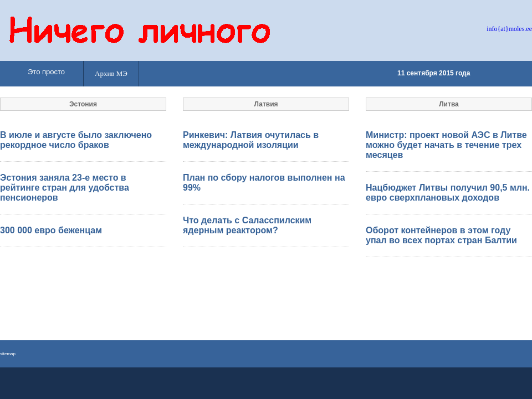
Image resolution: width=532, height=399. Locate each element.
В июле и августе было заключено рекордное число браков (76, 140)
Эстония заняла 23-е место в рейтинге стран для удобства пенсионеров (65, 188)
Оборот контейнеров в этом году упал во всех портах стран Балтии (441, 235)
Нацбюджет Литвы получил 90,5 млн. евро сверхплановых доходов (448, 193)
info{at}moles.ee (509, 29)
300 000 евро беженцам (51, 230)
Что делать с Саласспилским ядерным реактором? (247, 225)
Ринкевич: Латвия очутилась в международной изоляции (251, 140)
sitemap (8, 354)
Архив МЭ (111, 73)
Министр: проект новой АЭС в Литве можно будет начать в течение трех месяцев (446, 145)
